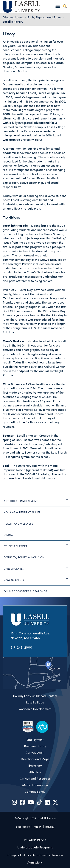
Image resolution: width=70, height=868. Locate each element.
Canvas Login (35, 752)
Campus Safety (37, 578)
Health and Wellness (37, 522)
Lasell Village (35, 702)
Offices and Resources (35, 778)
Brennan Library (35, 746)
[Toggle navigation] (58, 6)
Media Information (35, 785)
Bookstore (35, 765)
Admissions (35, 862)
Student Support (37, 545)
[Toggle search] (65, 6)
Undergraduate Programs (35, 847)
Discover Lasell (13, 17)
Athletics (35, 772)
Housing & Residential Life (37, 511)
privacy (50, 826)
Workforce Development (35, 709)
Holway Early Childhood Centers (35, 696)
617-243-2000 (21, 647)
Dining (8, 535)
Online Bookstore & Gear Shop (25, 591)
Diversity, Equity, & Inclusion (37, 556)
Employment (35, 740)
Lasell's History (13, 21)
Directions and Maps (35, 759)
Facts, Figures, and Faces (45, 17)
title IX (38, 826)
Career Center (37, 567)
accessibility (23, 826)
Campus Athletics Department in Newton (35, 855)
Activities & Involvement (37, 500)
